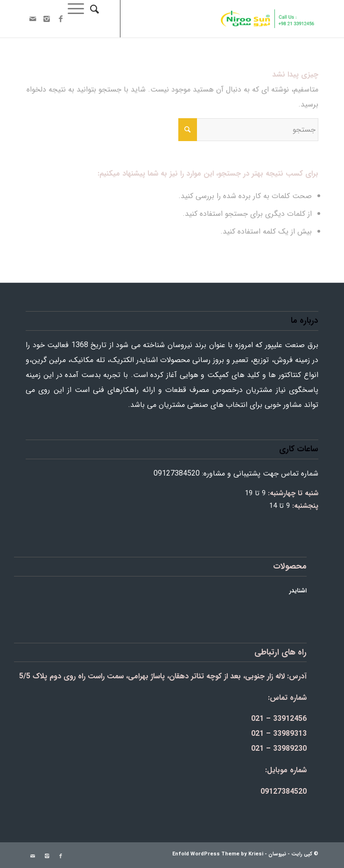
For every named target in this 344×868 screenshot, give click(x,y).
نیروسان (277, 854)
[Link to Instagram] (47, 19)
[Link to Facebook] (61, 19)
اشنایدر (298, 591)
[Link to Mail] (33, 19)
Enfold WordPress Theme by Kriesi (218, 854)
